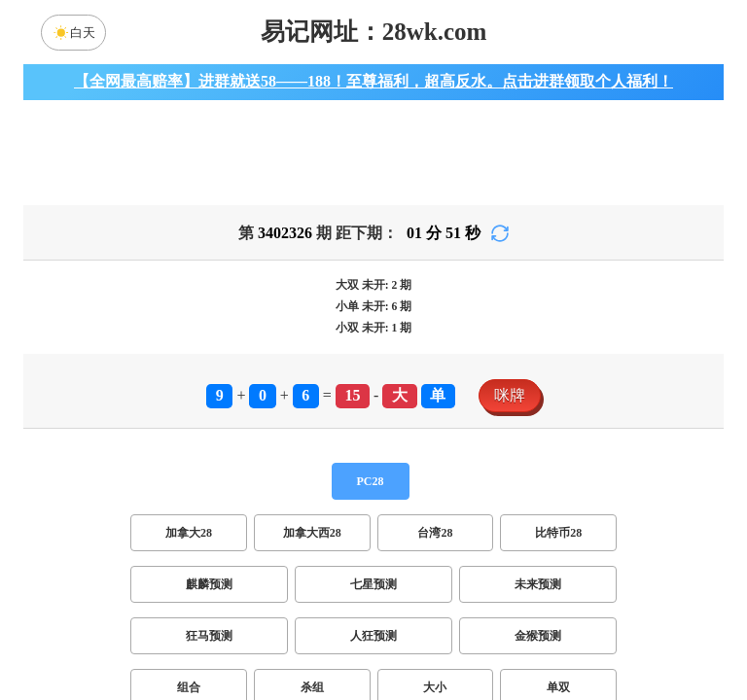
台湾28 (435, 544)
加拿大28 (189, 544)
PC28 (371, 493)
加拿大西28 (312, 544)
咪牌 (510, 407)
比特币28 (558, 544)
